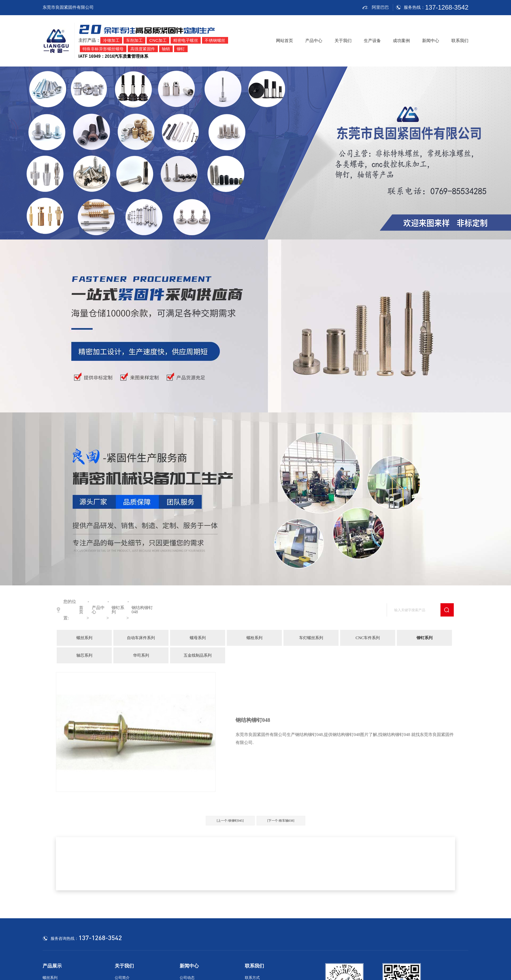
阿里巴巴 (376, 7)
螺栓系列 (254, 638)
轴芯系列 (84, 655)
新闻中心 (431, 41)
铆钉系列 (118, 610)
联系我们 (460, 41)
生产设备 (372, 41)
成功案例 (401, 41)
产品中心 (314, 41)
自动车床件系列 (141, 638)
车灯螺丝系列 (311, 638)
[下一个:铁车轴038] (281, 821)
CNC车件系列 (368, 638)
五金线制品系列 (198, 655)
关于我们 (343, 41)
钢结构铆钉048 (142, 610)
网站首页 (285, 41)
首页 (81, 610)
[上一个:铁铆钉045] (230, 821)
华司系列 (141, 655)
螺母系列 (198, 638)
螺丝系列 (84, 638)
